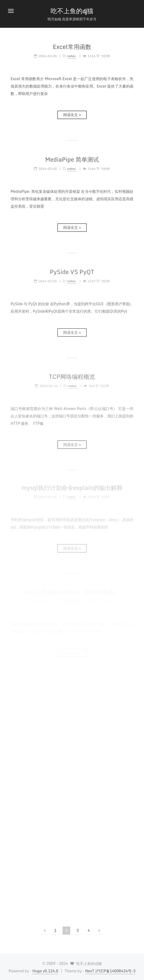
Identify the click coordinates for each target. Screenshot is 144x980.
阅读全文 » (72, 114)
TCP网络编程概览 (72, 374)
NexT (90, 971)
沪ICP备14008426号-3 (115, 971)
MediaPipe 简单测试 (72, 158)
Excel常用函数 (72, 46)
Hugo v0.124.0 (45, 971)
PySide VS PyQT (72, 270)
